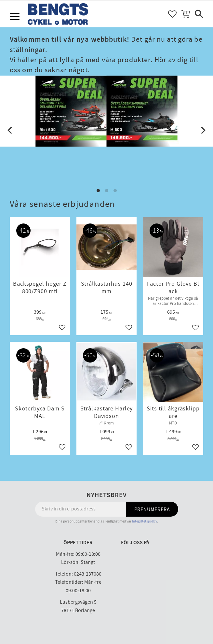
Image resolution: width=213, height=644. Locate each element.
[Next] (203, 130)
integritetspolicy (145, 521)
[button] (15, 17)
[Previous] (10, 130)
